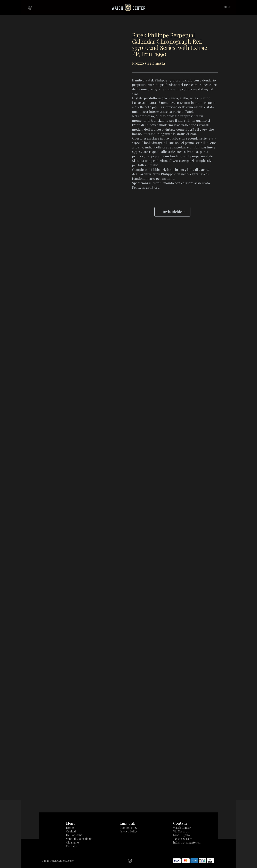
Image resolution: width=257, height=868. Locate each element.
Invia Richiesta (172, 212)
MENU (227, 7)
